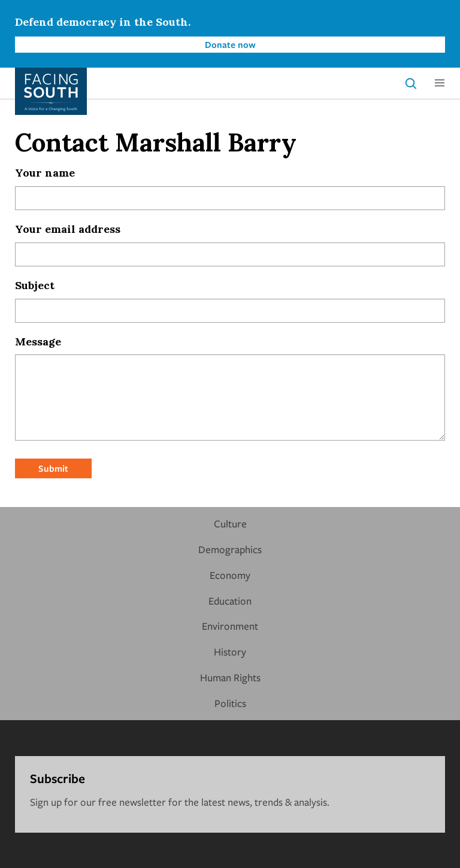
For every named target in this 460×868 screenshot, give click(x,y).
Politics (230, 703)
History (230, 652)
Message (38, 342)
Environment (230, 626)
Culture (230, 523)
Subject (35, 285)
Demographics (230, 549)
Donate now (230, 44)
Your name (45, 173)
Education (230, 601)
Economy (230, 575)
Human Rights (230, 677)
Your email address (68, 229)
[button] (440, 83)
